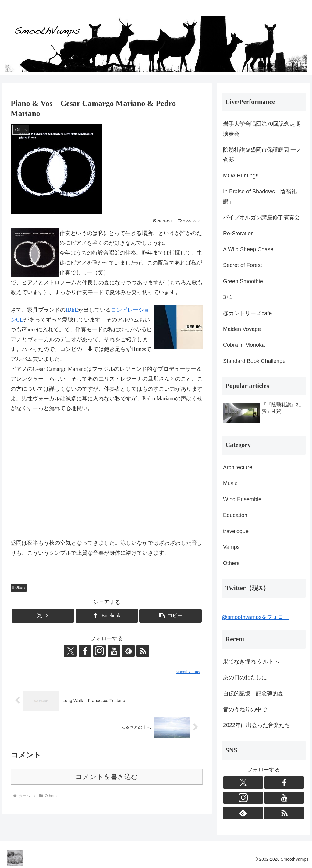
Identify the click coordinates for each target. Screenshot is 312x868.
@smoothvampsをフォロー (255, 617)
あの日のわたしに (245, 677)
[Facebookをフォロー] (86, 651)
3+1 (228, 297)
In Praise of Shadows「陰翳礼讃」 (260, 196)
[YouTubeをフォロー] (114, 651)
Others (19, 587)
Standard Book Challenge (254, 361)
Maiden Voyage (242, 329)
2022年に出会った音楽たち (257, 725)
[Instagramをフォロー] (100, 651)
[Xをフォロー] (72, 651)
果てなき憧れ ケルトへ (251, 662)
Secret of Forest (243, 265)
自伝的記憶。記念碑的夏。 (256, 694)
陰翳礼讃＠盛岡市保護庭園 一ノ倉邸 (262, 155)
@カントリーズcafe (247, 313)
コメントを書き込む (107, 777)
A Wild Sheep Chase (248, 249)
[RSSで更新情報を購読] (142, 651)
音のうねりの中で (245, 709)
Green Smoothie (243, 281)
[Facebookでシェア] (107, 616)
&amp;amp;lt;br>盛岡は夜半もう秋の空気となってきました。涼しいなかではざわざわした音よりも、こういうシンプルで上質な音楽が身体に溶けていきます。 (107, 476)
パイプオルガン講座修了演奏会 (261, 217)
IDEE (72, 310)
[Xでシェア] (43, 616)
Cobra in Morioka (244, 345)
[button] (170, 616)
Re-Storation (238, 234)
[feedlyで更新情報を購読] (128, 651)
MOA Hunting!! (241, 176)
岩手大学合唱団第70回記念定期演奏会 (262, 129)
